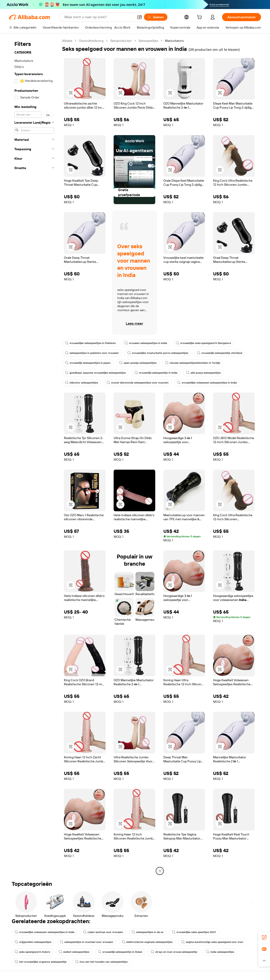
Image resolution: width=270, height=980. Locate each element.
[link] (264, 937)
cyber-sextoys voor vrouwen (103, 932)
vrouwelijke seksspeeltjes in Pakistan (90, 343)
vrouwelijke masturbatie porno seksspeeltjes (158, 353)
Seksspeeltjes (148, 41)
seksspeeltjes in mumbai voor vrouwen (87, 942)
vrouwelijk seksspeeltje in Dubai (120, 952)
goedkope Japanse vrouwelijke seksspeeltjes (95, 373)
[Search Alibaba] (99, 17)
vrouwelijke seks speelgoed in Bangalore (203, 343)
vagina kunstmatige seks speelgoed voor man (212, 942)
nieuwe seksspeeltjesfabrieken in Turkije (193, 363)
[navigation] (34, 456)
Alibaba (67, 41)
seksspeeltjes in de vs (147, 932)
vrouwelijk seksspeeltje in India (156, 373)
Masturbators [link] (174, 41)
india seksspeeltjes (220, 952)
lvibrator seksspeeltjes (82, 383)
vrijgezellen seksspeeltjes (33, 942)
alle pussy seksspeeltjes (203, 373)
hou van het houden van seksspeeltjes (101, 962)
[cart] (200, 18)
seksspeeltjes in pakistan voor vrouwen (92, 353)
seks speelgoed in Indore (32, 952)
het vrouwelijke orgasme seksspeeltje (41, 962)
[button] (139, 17)
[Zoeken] (156, 17)
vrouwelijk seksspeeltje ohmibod (219, 353)
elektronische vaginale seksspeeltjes (147, 942)
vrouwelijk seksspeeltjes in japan (88, 363)
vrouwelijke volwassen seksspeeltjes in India (207, 383)
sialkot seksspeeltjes (74, 952)
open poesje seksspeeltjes (138, 363)
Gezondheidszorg (91, 41)
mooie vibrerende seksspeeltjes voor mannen (138, 383)
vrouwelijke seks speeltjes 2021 (194, 932)
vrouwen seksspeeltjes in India (146, 343)
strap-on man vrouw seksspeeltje (174, 952)
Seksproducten (121, 41)
